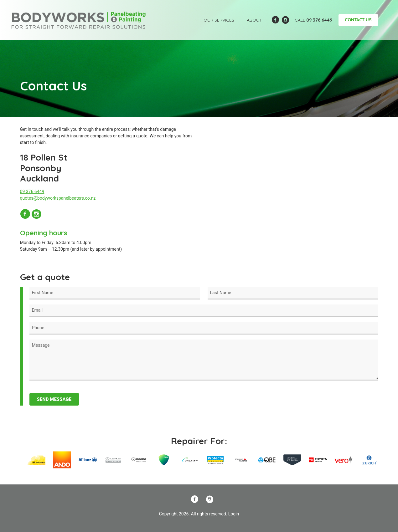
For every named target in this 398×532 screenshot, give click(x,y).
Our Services (219, 20)
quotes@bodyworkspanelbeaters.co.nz (58, 198)
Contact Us (358, 20)
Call (313, 20)
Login (234, 514)
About (254, 20)
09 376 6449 (32, 192)
